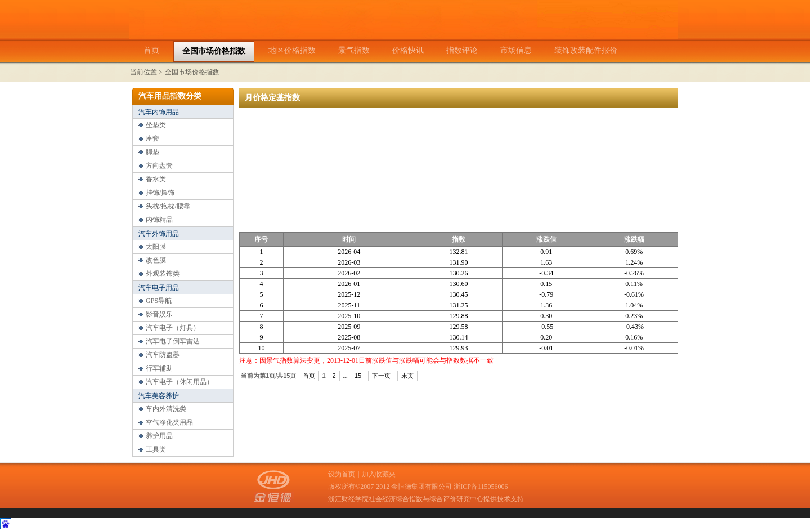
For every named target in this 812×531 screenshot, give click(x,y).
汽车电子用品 (159, 288)
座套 (152, 139)
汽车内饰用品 (159, 112)
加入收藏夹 (379, 474)
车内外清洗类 (166, 409)
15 (358, 376)
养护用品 (159, 436)
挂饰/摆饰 (160, 193)
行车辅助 (159, 368)
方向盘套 (159, 166)
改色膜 (156, 260)
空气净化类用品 (169, 422)
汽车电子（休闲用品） (180, 382)
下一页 (381, 376)
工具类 (156, 449)
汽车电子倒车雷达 (173, 341)
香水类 (156, 179)
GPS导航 (159, 301)
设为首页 (342, 474)
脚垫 (152, 152)
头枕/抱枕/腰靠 (168, 206)
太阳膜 (156, 247)
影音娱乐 (159, 314)
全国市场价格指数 (192, 72)
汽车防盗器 (163, 355)
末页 (407, 376)
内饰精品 (159, 220)
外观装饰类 (163, 274)
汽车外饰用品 (159, 234)
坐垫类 (156, 125)
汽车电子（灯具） (173, 328)
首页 (309, 376)
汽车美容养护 (159, 396)
